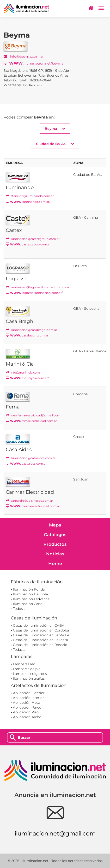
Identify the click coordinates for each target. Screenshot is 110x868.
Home (55, 564)
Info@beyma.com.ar (24, 56)
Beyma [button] (55, 128)
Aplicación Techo (27, 717)
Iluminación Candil (29, 604)
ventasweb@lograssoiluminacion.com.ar (38, 287)
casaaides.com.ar (26, 464)
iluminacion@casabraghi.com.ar (31, 330)
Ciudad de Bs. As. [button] (55, 144)
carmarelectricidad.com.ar (33, 506)
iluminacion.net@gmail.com (55, 833)
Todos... (19, 609)
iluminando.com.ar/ (28, 202)
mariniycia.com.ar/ (27, 378)
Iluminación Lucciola (30, 594)
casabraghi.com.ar (27, 335)
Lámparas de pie (27, 669)
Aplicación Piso (26, 712)
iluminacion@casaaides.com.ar (31, 458)
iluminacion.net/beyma (34, 63)
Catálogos (55, 535)
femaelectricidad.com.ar (31, 421)
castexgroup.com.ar (28, 244)
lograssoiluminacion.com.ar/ (34, 293)
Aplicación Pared (27, 707)
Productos (55, 544)
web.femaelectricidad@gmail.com (33, 415)
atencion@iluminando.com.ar (30, 196)
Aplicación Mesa (27, 703)
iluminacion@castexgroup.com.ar (33, 239)
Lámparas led (24, 664)
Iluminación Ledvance (31, 599)
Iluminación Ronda (29, 589)
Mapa (55, 525)
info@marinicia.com (23, 372)
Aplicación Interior (28, 698)
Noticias (55, 554)
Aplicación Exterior (29, 693)
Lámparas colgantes (30, 674)
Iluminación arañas (29, 678)
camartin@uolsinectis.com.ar (29, 501)
